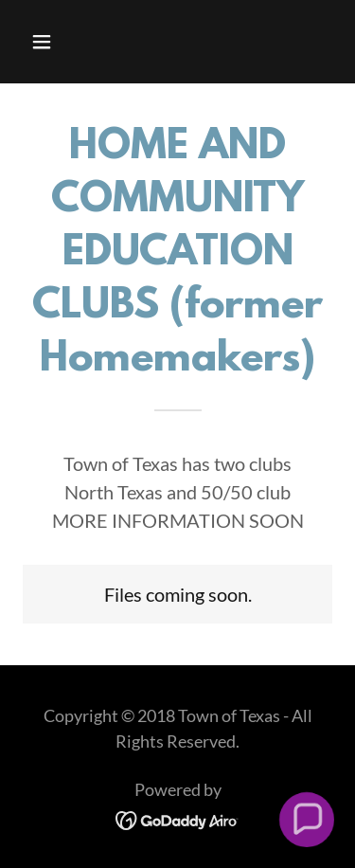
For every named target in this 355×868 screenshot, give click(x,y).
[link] (177, 818)
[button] (58, 42)
